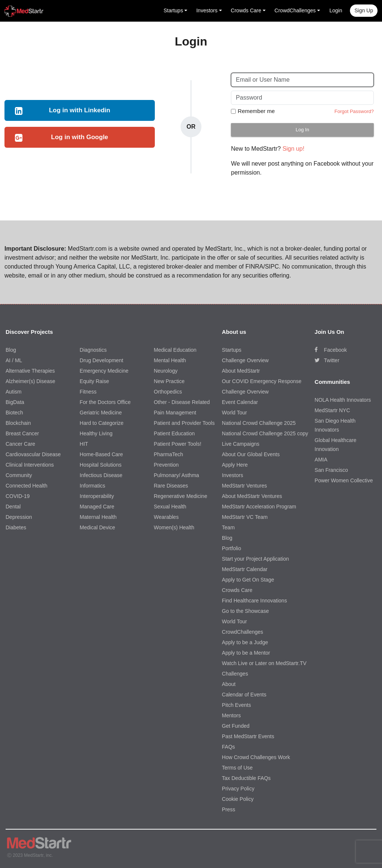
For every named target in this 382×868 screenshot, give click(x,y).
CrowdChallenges (243, 632)
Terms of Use (237, 768)
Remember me (256, 111)
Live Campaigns (241, 444)
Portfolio (231, 548)
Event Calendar (240, 402)
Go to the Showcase (245, 611)
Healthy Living (96, 433)
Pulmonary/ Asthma (176, 475)
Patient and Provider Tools (184, 423)
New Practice (169, 381)
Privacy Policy (238, 789)
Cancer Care (20, 444)
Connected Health (26, 486)
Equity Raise (95, 381)
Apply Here (235, 465)
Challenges (235, 674)
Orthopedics (168, 392)
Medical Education (175, 350)
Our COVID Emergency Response (262, 381)
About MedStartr (241, 371)
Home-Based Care (101, 454)
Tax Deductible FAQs (246, 778)
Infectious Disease (101, 475)
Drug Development (102, 360)
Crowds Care (237, 590)
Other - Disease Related (182, 402)
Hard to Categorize (102, 423)
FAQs (228, 747)
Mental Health (170, 360)
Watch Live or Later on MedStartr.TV (264, 663)
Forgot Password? (354, 111)
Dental (13, 507)
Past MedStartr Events (248, 736)
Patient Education (174, 433)
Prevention (166, 465)
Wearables (166, 517)
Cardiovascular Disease (33, 454)
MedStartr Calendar (245, 569)
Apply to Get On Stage (248, 580)
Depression (19, 517)
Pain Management (175, 413)
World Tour (234, 413)
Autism (14, 392)
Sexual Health (170, 507)
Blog (11, 350)
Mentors (231, 715)
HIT (84, 444)
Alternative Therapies (30, 371)
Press (229, 809)
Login (336, 10)
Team (228, 527)
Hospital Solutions (101, 465)
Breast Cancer (22, 433)
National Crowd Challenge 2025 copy (265, 433)
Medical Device (98, 527)
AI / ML (14, 360)
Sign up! (293, 149)
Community (19, 475)
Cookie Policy (238, 799)
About (229, 684)
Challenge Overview (245, 360)
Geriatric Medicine (101, 413)
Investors (233, 475)
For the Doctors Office (105, 402)
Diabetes (16, 527)
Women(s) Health (174, 527)
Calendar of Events (244, 695)
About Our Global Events (251, 454)
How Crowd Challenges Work (256, 757)
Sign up (364, 10)
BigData (15, 402)
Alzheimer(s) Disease (30, 381)
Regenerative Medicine (180, 496)
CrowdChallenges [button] (295, 10)
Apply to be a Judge (245, 642)
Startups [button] (173, 10)
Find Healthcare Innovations (254, 601)
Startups (232, 350)
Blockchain (18, 423)
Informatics (93, 486)
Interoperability (97, 496)
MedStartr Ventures (245, 486)
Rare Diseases (171, 486)
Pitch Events (237, 705)
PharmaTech (168, 454)
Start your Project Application (256, 559)
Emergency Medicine (104, 371)
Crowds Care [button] (246, 10)
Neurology (166, 371)
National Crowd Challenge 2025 (259, 423)
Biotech (14, 413)
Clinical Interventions (30, 465)
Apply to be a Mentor (246, 653)
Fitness (88, 392)
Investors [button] (207, 10)
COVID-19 (18, 496)
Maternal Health (98, 517)
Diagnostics (93, 350)
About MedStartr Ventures (252, 496)
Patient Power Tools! (177, 444)
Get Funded (236, 726)
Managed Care (97, 507)
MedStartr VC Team (245, 517)
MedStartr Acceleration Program (259, 507)
